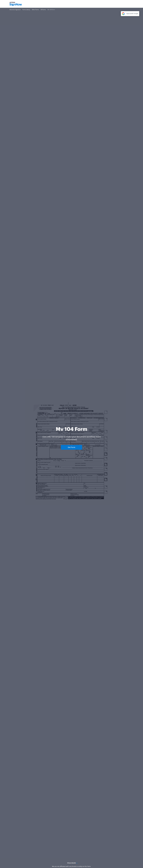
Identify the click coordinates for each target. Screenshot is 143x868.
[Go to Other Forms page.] (35, 10)
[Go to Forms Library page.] (26, 10)
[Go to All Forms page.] (43, 10)
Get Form (71, 447)
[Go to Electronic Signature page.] (15, 10)
